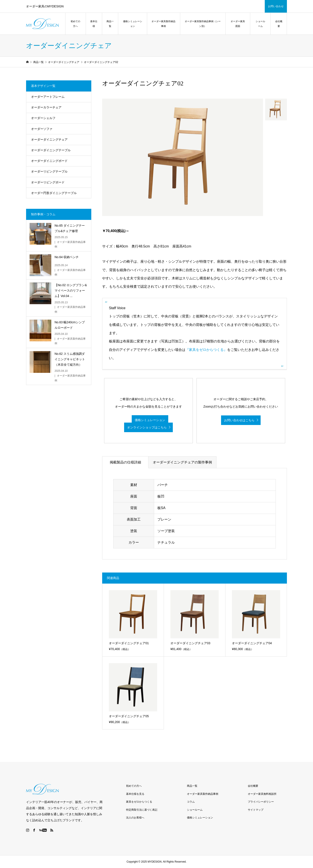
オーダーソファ (42, 129)
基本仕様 (94, 24)
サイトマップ (256, 810)
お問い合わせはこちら (239, 420)
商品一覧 (110, 24)
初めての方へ (75, 24)
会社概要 (279, 24)
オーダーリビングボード (48, 182)
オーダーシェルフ (43, 118)
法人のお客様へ (135, 818)
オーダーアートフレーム (48, 97)
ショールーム (260, 24)
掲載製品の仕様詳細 (125, 462)
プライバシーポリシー (261, 802)
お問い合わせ (276, 6)
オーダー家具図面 (238, 24)
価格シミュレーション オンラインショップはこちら (146, 424)
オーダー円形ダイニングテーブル (54, 193)
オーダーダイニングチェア (49, 139)
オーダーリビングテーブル (49, 171)
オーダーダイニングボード (49, 161)
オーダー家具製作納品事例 (163, 24)
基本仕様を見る (135, 794)
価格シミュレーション (133, 24)
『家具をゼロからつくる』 (206, 350)
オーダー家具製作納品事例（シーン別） (203, 24)
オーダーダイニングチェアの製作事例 (182, 462)
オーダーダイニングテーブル (51, 150)
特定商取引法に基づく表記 (142, 810)
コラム (191, 802)
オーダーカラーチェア (46, 107)
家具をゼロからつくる (139, 802)
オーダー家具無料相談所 (262, 794)
